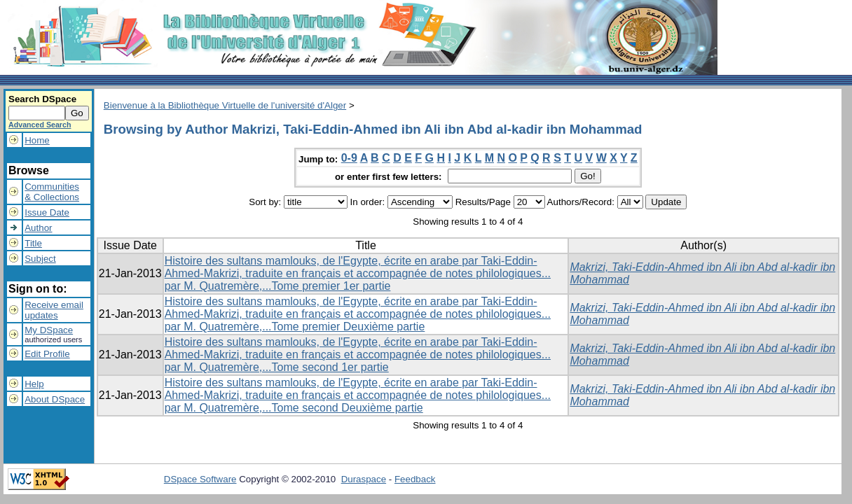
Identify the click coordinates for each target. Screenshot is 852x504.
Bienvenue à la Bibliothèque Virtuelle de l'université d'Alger (225, 105)
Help (34, 384)
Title (33, 243)
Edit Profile (47, 354)
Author (38, 228)
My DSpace (49, 330)
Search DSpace (42, 99)
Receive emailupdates (54, 310)
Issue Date (47, 212)
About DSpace (55, 399)
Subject (40, 259)
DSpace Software (200, 479)
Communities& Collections (52, 192)
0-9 (349, 158)
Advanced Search (40, 125)
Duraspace (364, 479)
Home (37, 140)
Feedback (415, 479)
